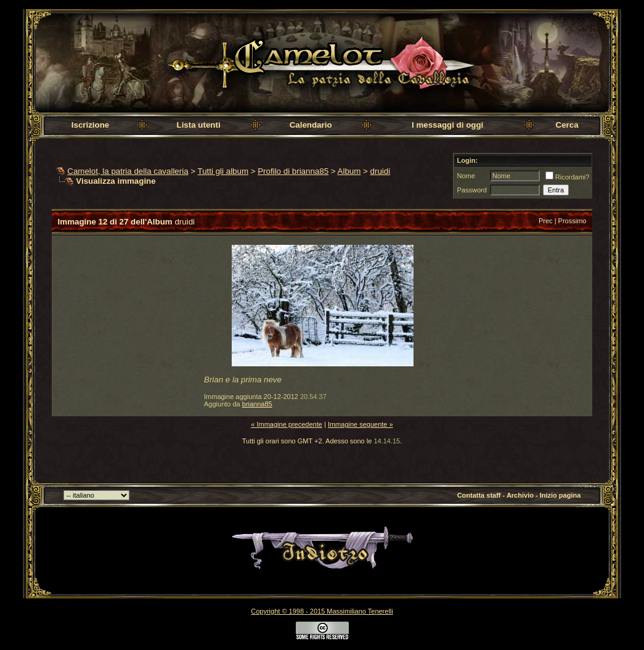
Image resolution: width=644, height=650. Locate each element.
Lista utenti (199, 125)
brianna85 (257, 404)
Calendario (311, 125)
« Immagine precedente (287, 424)
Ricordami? (568, 177)
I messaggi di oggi (447, 125)
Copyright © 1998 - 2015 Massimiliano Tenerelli (322, 611)
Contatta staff (479, 495)
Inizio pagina (560, 495)
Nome (466, 176)
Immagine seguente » (361, 424)
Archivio (520, 495)
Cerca (567, 125)
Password (471, 190)
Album (349, 171)
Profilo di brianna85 (293, 171)
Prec (546, 221)
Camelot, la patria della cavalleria (128, 171)
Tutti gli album (223, 171)
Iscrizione (90, 125)
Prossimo (573, 221)
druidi (381, 171)
